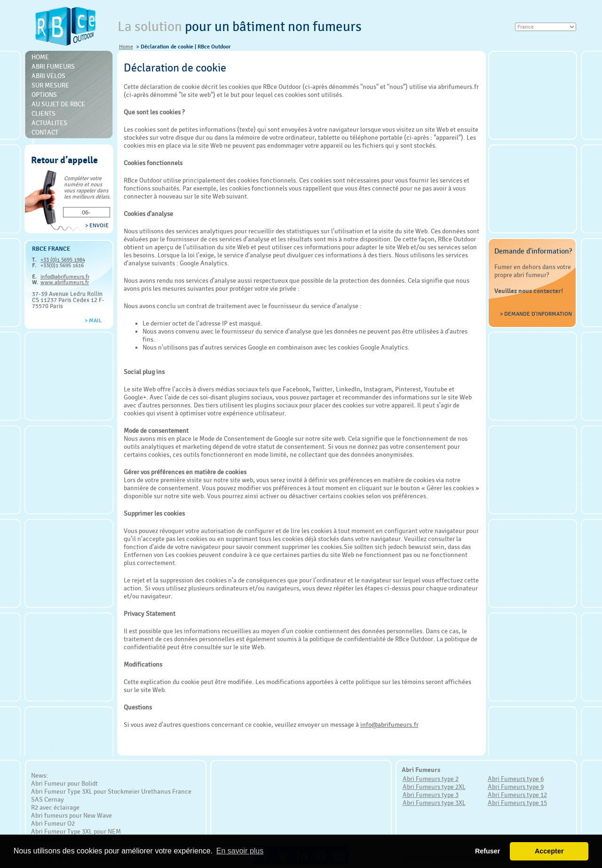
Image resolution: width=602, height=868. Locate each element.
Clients (44, 113)
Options (44, 95)
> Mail (93, 320)
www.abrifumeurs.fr (65, 282)
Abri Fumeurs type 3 (431, 795)
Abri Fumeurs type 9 (516, 787)
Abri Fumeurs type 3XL (434, 803)
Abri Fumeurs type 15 (517, 803)
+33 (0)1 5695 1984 (63, 260)
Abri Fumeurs (53, 66)
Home (126, 47)
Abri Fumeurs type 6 (516, 779)
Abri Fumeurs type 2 (431, 779)
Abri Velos (48, 76)
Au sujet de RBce (58, 104)
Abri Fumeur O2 (53, 823)
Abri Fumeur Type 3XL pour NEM (76, 831)
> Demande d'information (536, 314)
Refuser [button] (488, 851)
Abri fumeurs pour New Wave (71, 815)
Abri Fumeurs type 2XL (434, 787)
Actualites (49, 123)
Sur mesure (50, 85)
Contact (45, 132)
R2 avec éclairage (55, 807)
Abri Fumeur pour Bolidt (64, 783)
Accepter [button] (549, 851)
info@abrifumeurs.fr (65, 277)
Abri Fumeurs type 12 (517, 795)
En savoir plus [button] (240, 851)
